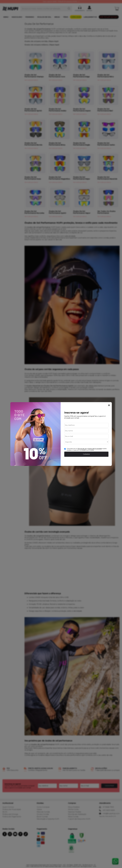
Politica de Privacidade (95, 449)
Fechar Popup (109, 405)
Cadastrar (86, 454)
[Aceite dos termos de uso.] (65, 449)
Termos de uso (82, 449)
